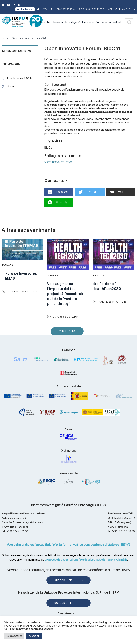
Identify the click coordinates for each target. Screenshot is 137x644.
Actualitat (115, 22)
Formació (101, 22)
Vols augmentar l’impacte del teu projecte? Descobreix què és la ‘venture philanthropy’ (65, 294)
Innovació (88, 22)
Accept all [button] (34, 636)
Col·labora (26, 9)
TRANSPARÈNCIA (66, 9)
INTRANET (47, 9)
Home (5, 38)
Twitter (87, 192)
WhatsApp (59, 202)
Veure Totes (68, 333)
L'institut (45, 22)
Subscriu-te (63, 580)
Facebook (58, 192)
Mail (116, 192)
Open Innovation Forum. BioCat (29, 38)
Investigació (73, 22)
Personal (58, 22)
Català (126, 9)
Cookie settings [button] (14, 636)
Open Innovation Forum (58, 162)
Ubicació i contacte (92, 9)
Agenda (113, 9)
